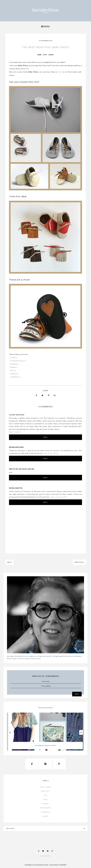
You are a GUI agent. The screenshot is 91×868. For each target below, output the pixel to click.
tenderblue (46, 812)
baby (40, 55)
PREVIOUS (79, 562)
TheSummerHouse (18, 361)
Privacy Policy (45, 856)
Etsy (60, 72)
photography (45, 808)
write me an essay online (22, 469)
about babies (45, 787)
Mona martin (16, 488)
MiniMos (14, 367)
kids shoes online (51, 453)
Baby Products (15, 432)
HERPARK (63, 865)
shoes (51, 55)
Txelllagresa (15, 377)
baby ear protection (59, 497)
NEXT (9, 562)
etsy (45, 55)
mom (45, 799)
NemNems (14, 364)
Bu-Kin (13, 370)
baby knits (45, 791)
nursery (46, 804)
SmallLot (14, 357)
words (46, 816)
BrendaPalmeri (16, 447)
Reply (46, 437)
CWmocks (14, 374)
